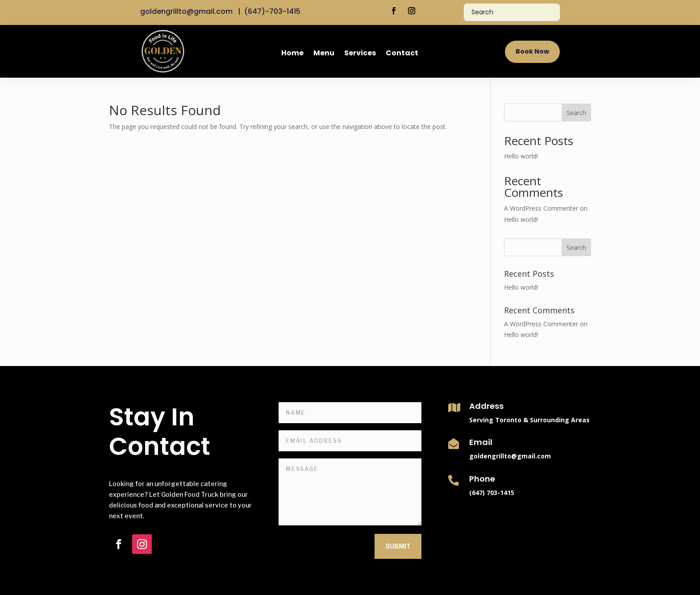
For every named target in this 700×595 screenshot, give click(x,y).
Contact (402, 54)
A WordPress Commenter (541, 208)
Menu (324, 54)
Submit (398, 546)
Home (292, 54)
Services (360, 54)
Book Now (532, 51)
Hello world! (521, 156)
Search (576, 113)
